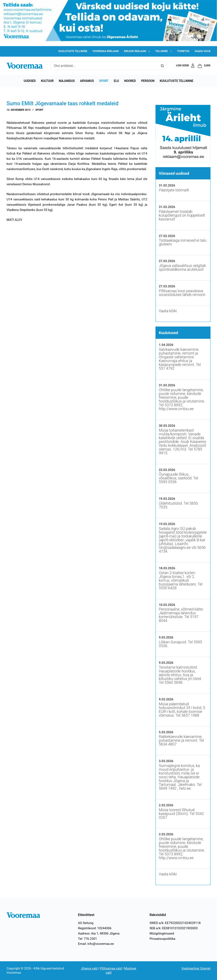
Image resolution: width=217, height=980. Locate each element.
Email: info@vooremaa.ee (96, 944)
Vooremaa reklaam (105, 51)
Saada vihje (203, 51)
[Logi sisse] (186, 66)
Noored (130, 81)
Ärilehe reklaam (138, 51)
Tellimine (164, 51)
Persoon (148, 81)
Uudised (30, 81)
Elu (116, 81)
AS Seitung (86, 923)
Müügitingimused (162, 933)
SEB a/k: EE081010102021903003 (174, 928)
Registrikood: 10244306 (95, 928)
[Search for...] (104, 66)
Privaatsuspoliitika (163, 939)
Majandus (67, 81)
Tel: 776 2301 (87, 939)
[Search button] (162, 66)
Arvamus (87, 81)
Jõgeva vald (89, 968)
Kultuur (47, 81)
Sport (104, 81)
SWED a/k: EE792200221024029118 (175, 923)
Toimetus (183, 51)
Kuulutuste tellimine (73, 51)
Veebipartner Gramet (196, 968)
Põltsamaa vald (111, 968)
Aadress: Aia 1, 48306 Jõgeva (99, 933)
